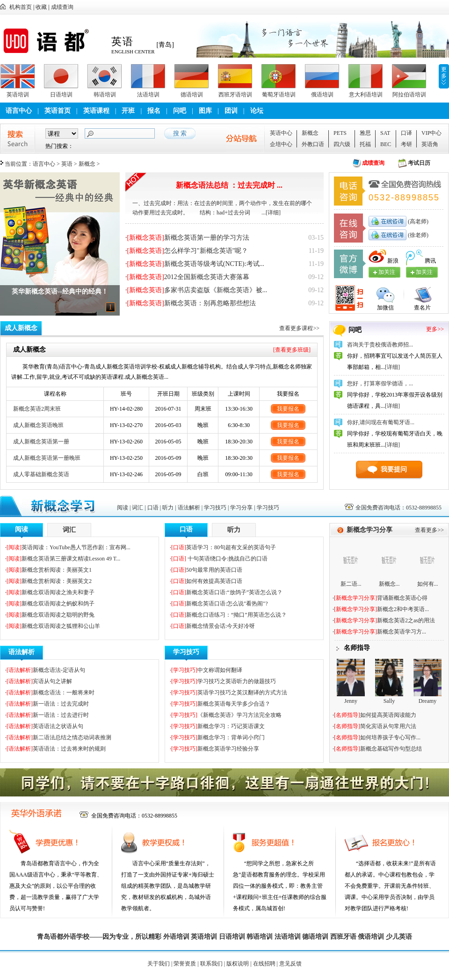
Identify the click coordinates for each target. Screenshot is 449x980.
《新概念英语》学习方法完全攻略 (239, 715)
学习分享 (241, 508)
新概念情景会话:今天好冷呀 (221, 626)
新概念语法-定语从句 (59, 670)
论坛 (257, 111)
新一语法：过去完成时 (61, 704)
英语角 (430, 144)
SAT (385, 133)
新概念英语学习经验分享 (228, 749)
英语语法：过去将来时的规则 (69, 749)
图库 (205, 111)
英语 (67, 164)
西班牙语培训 (235, 95)
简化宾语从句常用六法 (388, 726)
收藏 (41, 7)
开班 (128, 111)
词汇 (138, 508)
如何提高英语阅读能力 (388, 715)
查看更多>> (429, 530)
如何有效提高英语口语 (214, 581)
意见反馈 (290, 964)
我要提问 (394, 469)
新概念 (310, 133)
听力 (168, 508)
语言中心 (19, 111)
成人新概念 (21, 328)
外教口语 (313, 144)
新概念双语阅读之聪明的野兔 (58, 615)
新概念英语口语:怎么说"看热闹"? (227, 604)
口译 (406, 133)
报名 (154, 111)
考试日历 (419, 163)
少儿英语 (399, 937)
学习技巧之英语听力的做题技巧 (237, 681)
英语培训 (18, 95)
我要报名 (288, 409)
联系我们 (211, 964)
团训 (231, 111)
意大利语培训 (366, 95)
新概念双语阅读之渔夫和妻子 (58, 592)
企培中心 (281, 144)
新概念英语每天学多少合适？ (234, 704)
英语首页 (58, 111)
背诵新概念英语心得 (402, 598)
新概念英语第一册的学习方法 (207, 238)
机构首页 (21, 7)
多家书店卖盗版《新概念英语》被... (216, 290)
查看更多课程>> (299, 328)
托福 (365, 144)
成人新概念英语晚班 (38, 425)
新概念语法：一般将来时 (64, 693)
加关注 (424, 272)
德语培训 (192, 95)
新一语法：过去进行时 (61, 715)
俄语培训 (322, 95)
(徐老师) (417, 235)
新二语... (351, 584)
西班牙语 (343, 937)
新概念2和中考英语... (403, 609)
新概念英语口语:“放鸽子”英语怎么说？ (234, 592)
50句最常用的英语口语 (214, 570)
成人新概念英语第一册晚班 (47, 458)
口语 (153, 508)
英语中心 (281, 133)
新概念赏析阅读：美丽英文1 (57, 570)
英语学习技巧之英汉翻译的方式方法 (242, 693)
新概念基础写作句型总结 (391, 749)
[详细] (273, 213)
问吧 (180, 111)
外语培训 (176, 937)
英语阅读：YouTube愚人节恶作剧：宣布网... (76, 547)
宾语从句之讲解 (52, 681)
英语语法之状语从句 (58, 726)
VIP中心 (431, 133)
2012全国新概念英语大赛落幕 (207, 277)
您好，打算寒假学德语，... (380, 383)
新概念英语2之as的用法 (406, 620)
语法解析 (189, 508)
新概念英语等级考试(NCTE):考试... (214, 264)
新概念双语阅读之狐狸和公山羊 (61, 626)
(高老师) (417, 221)
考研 (406, 144)
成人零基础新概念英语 (41, 474)
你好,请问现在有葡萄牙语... (381, 422)
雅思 (365, 133)
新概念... (389, 584)
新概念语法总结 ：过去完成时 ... (229, 185)
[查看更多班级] (292, 350)
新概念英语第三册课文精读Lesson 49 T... (71, 559)
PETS (340, 133)
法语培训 (148, 95)
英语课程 (96, 111)
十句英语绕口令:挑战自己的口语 (227, 559)
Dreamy (428, 701)
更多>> (435, 329)
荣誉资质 (185, 964)
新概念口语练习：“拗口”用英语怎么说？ (236, 615)
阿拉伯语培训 (409, 95)
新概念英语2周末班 (37, 409)
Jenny (351, 701)
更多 (444, 73)
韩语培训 (105, 95)
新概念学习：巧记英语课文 (231, 726)
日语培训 (61, 95)
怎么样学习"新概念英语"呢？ (206, 251)
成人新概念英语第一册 (41, 442)
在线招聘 (264, 964)
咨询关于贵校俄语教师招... (380, 345)
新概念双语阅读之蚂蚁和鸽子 (58, 604)
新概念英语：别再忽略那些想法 (210, 303)
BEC (386, 144)
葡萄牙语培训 (279, 95)
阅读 (123, 508)
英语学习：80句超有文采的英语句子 (231, 547)
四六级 (342, 144)
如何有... (428, 584)
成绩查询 (62, 7)
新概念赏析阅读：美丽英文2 (57, 581)
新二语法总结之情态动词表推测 (72, 737)
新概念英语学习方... (402, 632)
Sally (389, 701)
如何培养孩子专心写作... (390, 737)
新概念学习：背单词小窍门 (231, 737)
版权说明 (238, 964)
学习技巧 (215, 508)
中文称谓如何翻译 (220, 670)
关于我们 (159, 964)
